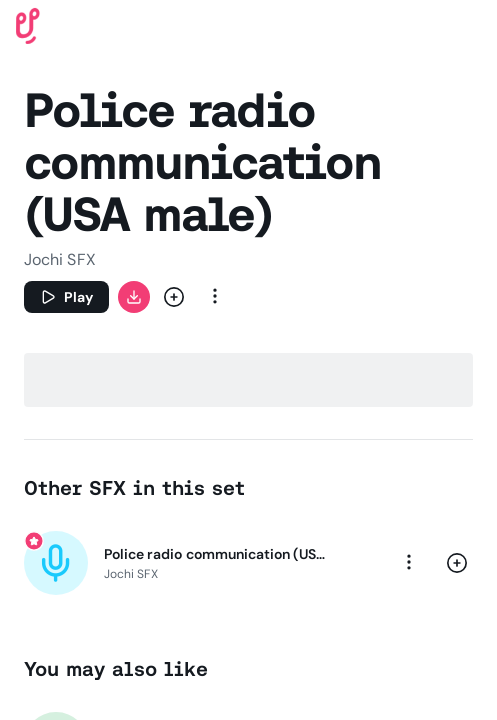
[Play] (66, 297)
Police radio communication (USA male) (218, 554)
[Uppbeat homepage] (28, 24)
